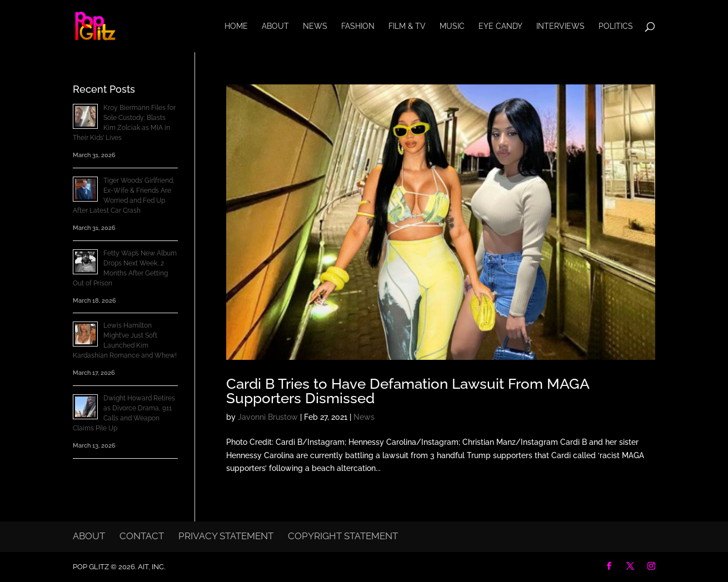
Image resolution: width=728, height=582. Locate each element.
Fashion (358, 26)
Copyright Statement (343, 536)
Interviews (560, 26)
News (315, 26)
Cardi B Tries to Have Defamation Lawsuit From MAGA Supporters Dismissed (408, 391)
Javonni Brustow (268, 417)
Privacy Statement (226, 536)
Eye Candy (500, 26)
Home (236, 26)
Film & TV (407, 26)
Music (452, 26)
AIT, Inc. (151, 567)
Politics (616, 26)
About (275, 26)
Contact (142, 536)
